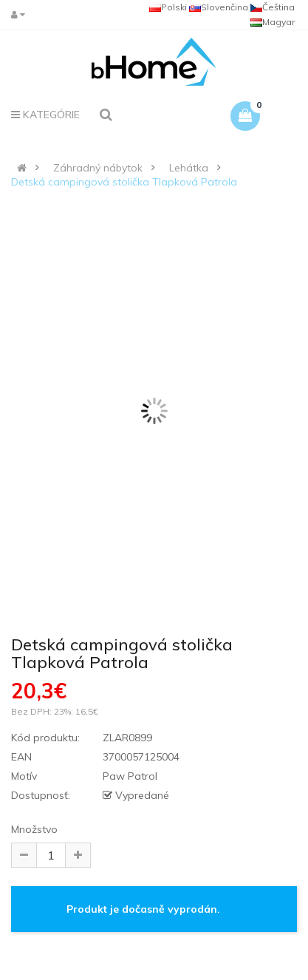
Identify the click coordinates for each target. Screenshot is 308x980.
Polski (168, 7)
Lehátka (189, 168)
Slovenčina (219, 7)
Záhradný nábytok (98, 168)
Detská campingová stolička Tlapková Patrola (124, 182)
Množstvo (34, 829)
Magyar (273, 22)
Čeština (273, 7)
